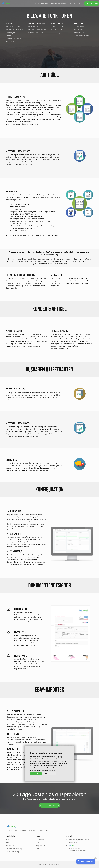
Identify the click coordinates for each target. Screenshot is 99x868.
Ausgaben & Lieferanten (37, 23)
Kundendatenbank (57, 27)
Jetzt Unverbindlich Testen (50, 805)
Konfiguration (78, 23)
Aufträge (9, 23)
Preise (38, 843)
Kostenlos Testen (92, 4)
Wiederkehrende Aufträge (15, 30)
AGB (7, 840)
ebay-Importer (56, 34)
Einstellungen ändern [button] (49, 774)
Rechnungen (10, 33)
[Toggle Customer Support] (86, 861)
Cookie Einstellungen (13, 852)
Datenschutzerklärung (14, 849)
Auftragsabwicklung (13, 27)
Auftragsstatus (79, 33)
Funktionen (45, 3)
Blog (37, 849)
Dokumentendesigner (81, 36)
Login (80, 3)
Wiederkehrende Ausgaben (38, 30)
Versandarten (78, 30)
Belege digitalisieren (35, 27)
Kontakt (73, 3)
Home (37, 3)
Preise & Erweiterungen (60, 3)
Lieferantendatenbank (36, 33)
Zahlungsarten (79, 27)
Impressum (10, 846)
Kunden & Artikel (57, 23)
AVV (7, 843)
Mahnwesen (10, 41)
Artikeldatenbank (57, 30)
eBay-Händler (41, 846)
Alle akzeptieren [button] (36, 774)
